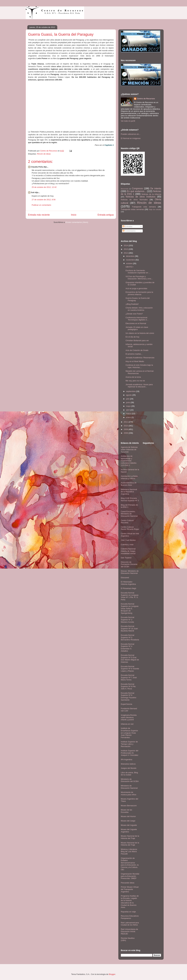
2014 (126, 245)
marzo (129, 414)
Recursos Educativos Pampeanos (130, 917)
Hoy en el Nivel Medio (135, 361)
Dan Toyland (126, 558)
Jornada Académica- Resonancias (140, 358)
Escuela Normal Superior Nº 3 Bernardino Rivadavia (130, 637)
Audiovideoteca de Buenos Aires (129, 484)
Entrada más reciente (39, 215)
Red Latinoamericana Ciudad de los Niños (130, 924)
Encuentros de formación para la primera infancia (139, 293)
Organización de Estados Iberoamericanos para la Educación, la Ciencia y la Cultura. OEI (130, 864)
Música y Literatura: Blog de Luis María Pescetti (129, 852)
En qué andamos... (137, 191)
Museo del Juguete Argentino (129, 831)
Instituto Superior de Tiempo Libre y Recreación (129, 744)
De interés (156, 188)
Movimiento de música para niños (129, 793)
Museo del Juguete (129, 825)
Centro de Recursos (146, 99)
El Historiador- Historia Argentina (128, 583)
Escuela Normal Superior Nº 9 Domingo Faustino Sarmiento (129, 696)
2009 (126, 429)
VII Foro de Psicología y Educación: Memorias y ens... (139, 278)
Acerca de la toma (133, 377)
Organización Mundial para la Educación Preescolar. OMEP (130, 876)
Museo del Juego (128, 821)
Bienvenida (125, 189)
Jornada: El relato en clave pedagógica (137, 328)
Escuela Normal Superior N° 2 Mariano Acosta (128, 620)
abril (128, 410)
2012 (126, 253)
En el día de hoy (132, 337)
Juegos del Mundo (129, 768)
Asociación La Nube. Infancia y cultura (130, 477)
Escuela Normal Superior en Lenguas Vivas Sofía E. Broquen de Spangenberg (130, 608)
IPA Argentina (127, 760)
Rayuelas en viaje (128, 912)
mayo (129, 406)
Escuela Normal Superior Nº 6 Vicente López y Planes (130, 669)
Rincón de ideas (44, 154)
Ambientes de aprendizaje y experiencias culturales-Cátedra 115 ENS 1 (129, 461)
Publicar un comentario (41, 205)
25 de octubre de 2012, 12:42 (44, 187)
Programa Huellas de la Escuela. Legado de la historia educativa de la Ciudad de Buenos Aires (130, 902)
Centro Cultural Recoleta (127, 522)
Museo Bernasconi (129, 806)
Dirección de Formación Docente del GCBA (129, 564)
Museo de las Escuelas (126, 811)
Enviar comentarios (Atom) (77, 222)
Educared (125, 578)
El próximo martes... (134, 354)
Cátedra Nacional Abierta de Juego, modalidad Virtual (128, 551)
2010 (126, 426)
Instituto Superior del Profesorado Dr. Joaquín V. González (130, 753)
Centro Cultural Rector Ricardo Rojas (130, 528)
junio (128, 402)
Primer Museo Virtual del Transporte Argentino (130, 889)
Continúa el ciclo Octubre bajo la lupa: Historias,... (139, 366)
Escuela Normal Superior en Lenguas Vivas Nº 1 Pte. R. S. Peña (130, 596)
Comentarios (129, 231)
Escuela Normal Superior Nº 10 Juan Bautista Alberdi (129, 628)
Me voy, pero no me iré (135, 381)
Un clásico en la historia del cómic (140, 333)
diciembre (130, 256)
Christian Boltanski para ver (137, 340)
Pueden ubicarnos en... (131, 134)
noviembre (131, 260)
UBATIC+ (129, 267)
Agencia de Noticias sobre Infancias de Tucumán (129, 449)
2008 (126, 433)
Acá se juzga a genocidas (136, 288)
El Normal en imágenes (131, 138)
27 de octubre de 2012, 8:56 (44, 200)
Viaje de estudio (155, 209)
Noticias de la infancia (151, 194)
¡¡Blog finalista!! (132, 304)
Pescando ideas (128, 883)
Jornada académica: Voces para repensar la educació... (139, 386)
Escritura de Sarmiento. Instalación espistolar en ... (138, 272)
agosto (129, 395)
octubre (130, 263)
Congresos (137, 188)
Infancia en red (127, 724)
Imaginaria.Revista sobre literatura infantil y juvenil (129, 717)
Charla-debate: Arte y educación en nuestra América (139, 309)
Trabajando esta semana (144, 207)
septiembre (131, 391)
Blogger (112, 974)
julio (128, 399)
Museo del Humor (128, 816)
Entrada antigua (106, 215)
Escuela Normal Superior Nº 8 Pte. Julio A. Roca (128, 686)
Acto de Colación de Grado (137, 350)
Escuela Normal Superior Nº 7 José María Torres (129, 677)
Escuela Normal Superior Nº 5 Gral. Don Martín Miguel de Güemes (130, 659)
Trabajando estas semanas (132, 209)
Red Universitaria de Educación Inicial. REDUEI (129, 931)
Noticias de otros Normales (134, 200)
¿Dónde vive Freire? (134, 314)
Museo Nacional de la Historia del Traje (130, 837)
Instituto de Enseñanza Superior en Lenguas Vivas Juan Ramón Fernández (129, 733)
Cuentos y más (127, 545)
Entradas (128, 226)
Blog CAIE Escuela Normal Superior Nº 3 (130, 499)
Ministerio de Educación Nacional (129, 787)
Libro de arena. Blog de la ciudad (129, 774)
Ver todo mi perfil (128, 121)
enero (129, 417)
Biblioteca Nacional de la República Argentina (129, 492)
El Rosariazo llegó (128, 588)
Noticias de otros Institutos (141, 197)
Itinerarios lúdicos (128, 764)
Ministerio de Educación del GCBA (130, 780)
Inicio (74, 215)
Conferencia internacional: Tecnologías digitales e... (137, 319)
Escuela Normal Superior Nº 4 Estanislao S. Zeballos (128, 647)
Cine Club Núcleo (128, 540)
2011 (126, 422)
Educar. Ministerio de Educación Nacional (130, 572)
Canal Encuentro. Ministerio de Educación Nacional (129, 514)
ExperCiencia (126, 704)
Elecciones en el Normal (136, 323)
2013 (126, 249)
